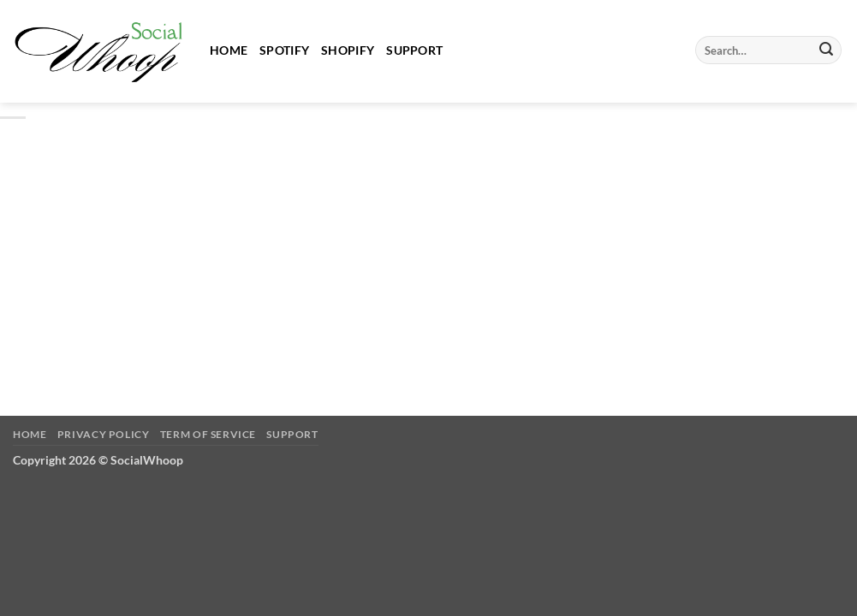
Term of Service (208, 434)
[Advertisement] (428, 252)
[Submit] (826, 50)
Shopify (348, 50)
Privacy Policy (104, 434)
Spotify (284, 50)
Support (414, 50)
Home (229, 50)
